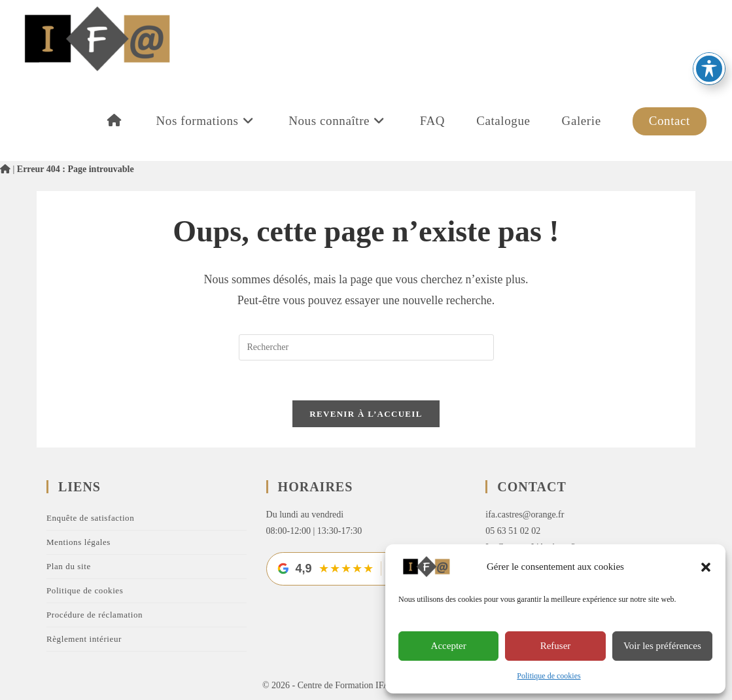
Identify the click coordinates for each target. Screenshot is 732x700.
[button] (706, 567)
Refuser (556, 646)
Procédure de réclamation (95, 615)
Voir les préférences (662, 646)
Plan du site (69, 566)
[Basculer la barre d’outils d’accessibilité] (709, 26)
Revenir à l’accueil (366, 414)
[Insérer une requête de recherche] (366, 347)
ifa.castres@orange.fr (525, 515)
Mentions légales (78, 542)
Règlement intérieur (84, 639)
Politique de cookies (549, 676)
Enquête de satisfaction (90, 518)
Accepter (449, 646)
